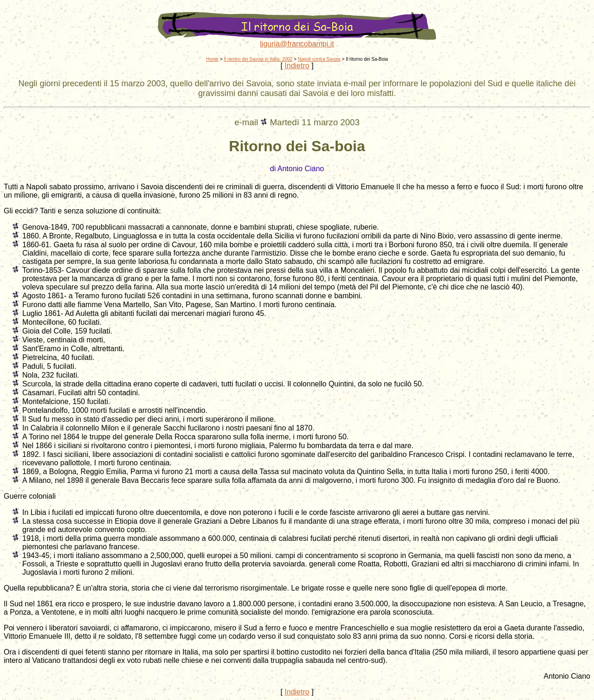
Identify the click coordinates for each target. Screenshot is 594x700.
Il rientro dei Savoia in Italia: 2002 (258, 59)
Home (212, 59)
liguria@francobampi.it (297, 44)
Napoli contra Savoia (319, 59)
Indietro (297, 66)
